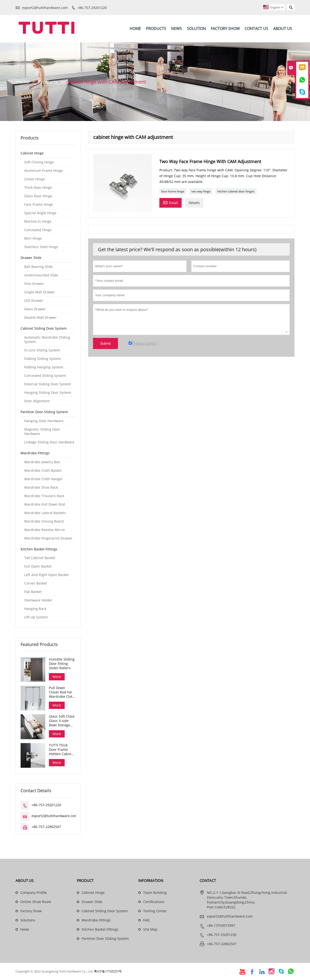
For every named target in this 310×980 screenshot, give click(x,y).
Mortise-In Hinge (38, 221)
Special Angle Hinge (40, 213)
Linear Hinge (35, 179)
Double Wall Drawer (40, 318)
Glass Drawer (35, 309)
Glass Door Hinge (38, 196)
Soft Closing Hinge (39, 162)
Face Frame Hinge (39, 205)
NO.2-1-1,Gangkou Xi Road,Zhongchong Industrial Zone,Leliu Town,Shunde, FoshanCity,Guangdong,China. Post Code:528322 (247, 900)
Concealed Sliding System (45, 376)
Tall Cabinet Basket (40, 558)
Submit (106, 344)
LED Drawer (34, 301)
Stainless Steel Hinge (41, 247)
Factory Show (225, 29)
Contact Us (256, 29)
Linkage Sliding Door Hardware (49, 442)
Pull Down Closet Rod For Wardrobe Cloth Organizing (62, 692)
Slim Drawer (34, 284)
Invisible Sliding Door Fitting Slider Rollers (62, 664)
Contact (208, 881)
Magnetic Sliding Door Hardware (42, 432)
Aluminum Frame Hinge (43, 171)
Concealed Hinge (38, 230)
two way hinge (201, 192)
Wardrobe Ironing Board (44, 521)
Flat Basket (33, 592)
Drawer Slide (31, 258)
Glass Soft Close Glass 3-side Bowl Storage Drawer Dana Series (62, 721)
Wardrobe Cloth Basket (43, 471)
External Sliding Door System (48, 384)
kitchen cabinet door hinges (236, 192)
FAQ (146, 920)
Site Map (150, 930)
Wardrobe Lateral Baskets (45, 513)
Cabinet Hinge (32, 153)
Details (194, 203)
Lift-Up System (36, 617)
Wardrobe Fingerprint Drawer (48, 538)
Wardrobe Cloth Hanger (43, 479)
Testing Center (155, 911)
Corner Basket (36, 583)
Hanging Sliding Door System (48, 393)
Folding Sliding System (43, 359)
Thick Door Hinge (38, 188)
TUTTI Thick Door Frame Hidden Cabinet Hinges (62, 750)
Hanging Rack (35, 609)
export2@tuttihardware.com (45, 8)
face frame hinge (173, 192)
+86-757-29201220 (92, 8)
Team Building (155, 893)
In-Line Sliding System (42, 350)
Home (135, 29)
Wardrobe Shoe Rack (41, 487)
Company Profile (34, 893)
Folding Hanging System (44, 367)
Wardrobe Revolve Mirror (45, 530)
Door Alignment (37, 401)
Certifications (154, 902)
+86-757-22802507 (46, 827)
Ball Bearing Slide (39, 267)
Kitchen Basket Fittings (39, 549)
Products (156, 29)
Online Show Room (36, 902)
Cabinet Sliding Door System (44, 328)
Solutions (28, 920)
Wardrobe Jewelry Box (42, 462)
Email (170, 203)
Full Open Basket (38, 566)
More (57, 677)
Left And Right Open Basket (46, 575)
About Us (283, 29)
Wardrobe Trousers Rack (44, 496)
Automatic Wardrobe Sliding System (47, 340)
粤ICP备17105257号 (108, 972)
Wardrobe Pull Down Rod (45, 504)
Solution (196, 29)
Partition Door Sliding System (44, 412)
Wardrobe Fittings (35, 453)
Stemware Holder (38, 600)
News (176, 29)
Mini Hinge (33, 238)
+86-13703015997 (221, 926)
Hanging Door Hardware (44, 421)
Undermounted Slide (41, 275)
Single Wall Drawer (40, 292)
